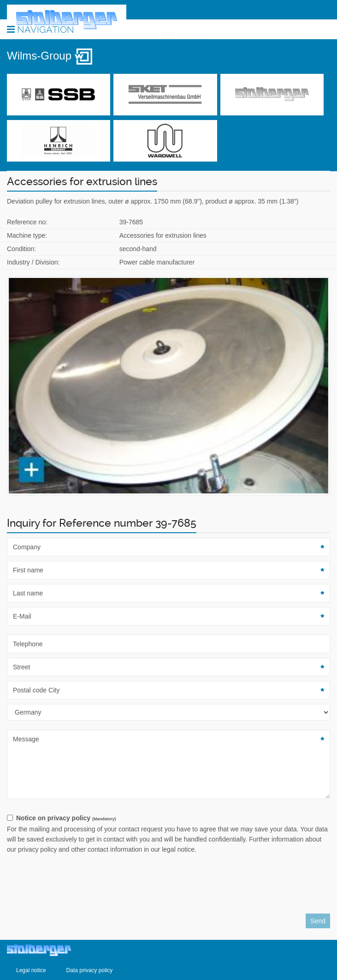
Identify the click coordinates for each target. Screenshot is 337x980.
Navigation (41, 29)
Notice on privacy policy (66, 818)
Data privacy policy (90, 970)
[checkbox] (168, 818)
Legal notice (31, 970)
